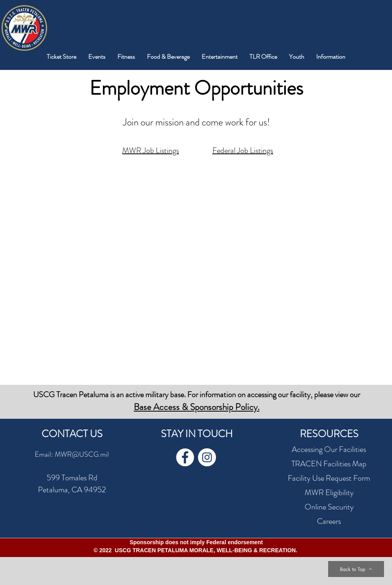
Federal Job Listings (243, 150)
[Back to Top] (356, 569)
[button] (97, 57)
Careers (329, 521)
